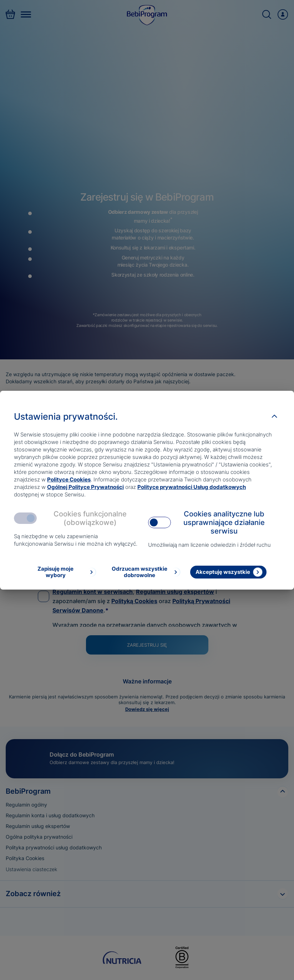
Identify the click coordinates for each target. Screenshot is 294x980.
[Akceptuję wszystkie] (228, 572)
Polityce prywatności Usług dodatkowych (192, 487)
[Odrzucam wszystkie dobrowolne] (145, 572)
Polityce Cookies (69, 479)
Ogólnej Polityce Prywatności (85, 487)
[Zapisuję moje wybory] (61, 572)
